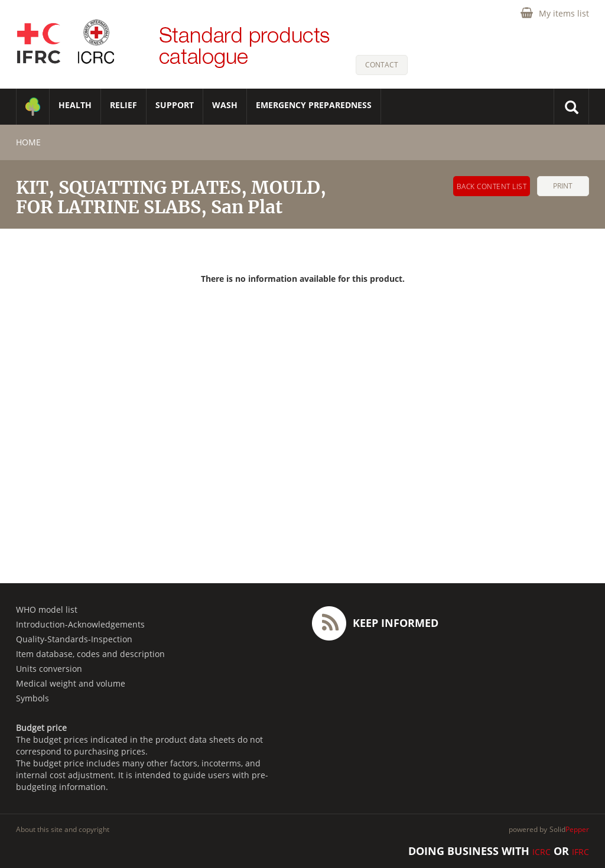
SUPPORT (175, 105)
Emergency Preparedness (314, 105)
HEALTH (75, 105)
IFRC (580, 852)
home (28, 142)
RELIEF (123, 105)
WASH (225, 105)
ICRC (541, 852)
